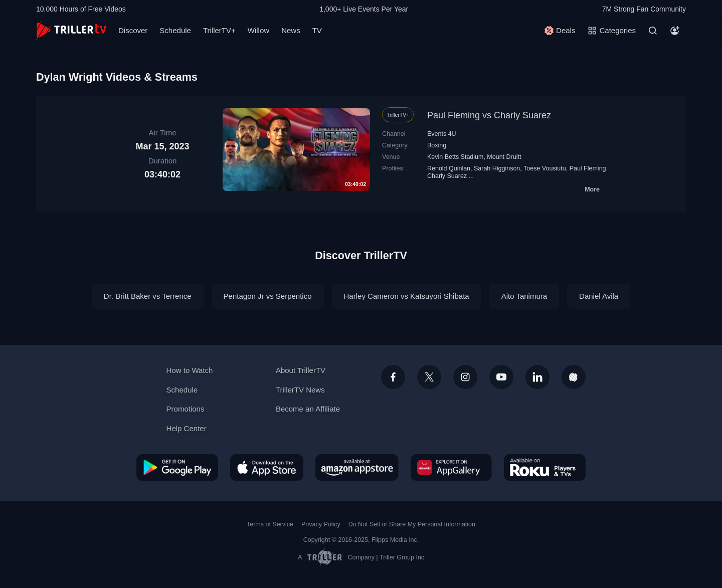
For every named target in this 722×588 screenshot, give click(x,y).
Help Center (187, 428)
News (291, 30)
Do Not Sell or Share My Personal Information (412, 524)
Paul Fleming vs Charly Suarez (489, 115)
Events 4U (442, 134)
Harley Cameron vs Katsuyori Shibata (407, 296)
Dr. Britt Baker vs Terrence (148, 296)
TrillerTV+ (219, 30)
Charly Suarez (447, 176)
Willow (258, 30)
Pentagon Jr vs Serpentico (268, 296)
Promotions (186, 409)
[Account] (675, 31)
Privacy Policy (321, 524)
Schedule (175, 30)
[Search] (653, 31)
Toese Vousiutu (545, 168)
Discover (133, 30)
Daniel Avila (599, 296)
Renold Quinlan (449, 168)
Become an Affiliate (308, 409)
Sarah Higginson (497, 168)
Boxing (437, 145)
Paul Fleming (588, 168)
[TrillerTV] (71, 30)
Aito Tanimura (524, 296)
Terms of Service (270, 524)
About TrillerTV (301, 370)
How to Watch (190, 370)
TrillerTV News (300, 390)
